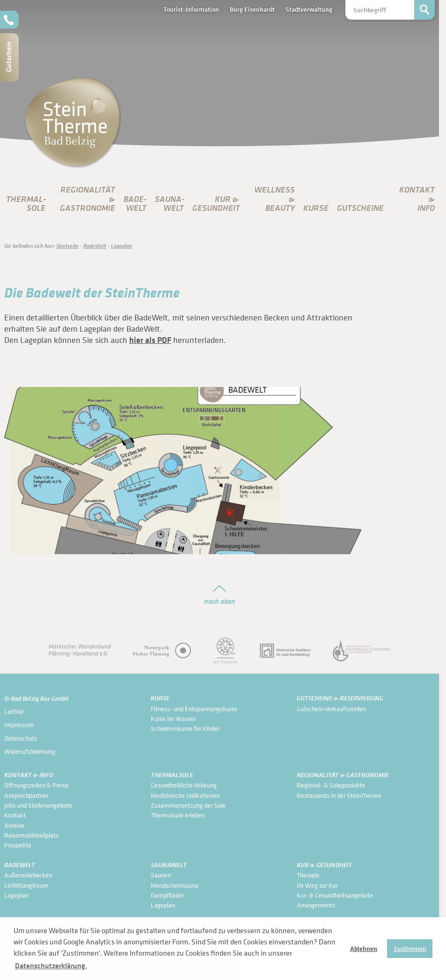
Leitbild (14, 712)
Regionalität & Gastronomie (343, 775)
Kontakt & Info (29, 775)
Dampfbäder (167, 895)
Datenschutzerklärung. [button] (51, 965)
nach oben (220, 601)
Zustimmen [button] (410, 949)
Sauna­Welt (170, 204)
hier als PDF (150, 340)
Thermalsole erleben (178, 815)
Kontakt (15, 815)
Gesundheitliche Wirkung (184, 785)
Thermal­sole (26, 204)
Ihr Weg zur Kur (317, 885)
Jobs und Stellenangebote (38, 805)
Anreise (14, 825)
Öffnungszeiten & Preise (37, 785)
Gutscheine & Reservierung (340, 698)
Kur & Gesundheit (325, 865)
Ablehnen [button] (364, 949)
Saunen (161, 875)
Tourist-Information (191, 9)
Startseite (67, 246)
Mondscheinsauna (175, 885)
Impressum (19, 725)
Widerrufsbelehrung (30, 751)
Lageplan (121, 246)
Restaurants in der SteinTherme (339, 795)
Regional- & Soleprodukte (331, 785)
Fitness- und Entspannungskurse (194, 709)
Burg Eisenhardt (252, 9)
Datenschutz (21, 738)
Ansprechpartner (26, 795)
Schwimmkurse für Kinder (185, 728)
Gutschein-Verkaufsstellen (331, 709)
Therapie (308, 875)
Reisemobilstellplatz (31, 835)
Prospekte (18, 845)
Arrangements (316, 905)
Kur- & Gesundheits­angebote (335, 895)
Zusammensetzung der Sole (188, 805)
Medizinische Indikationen (185, 795)
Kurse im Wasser (173, 718)
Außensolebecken (28, 875)
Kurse (316, 208)
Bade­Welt (135, 204)
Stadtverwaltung (309, 9)
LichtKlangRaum (26, 885)
